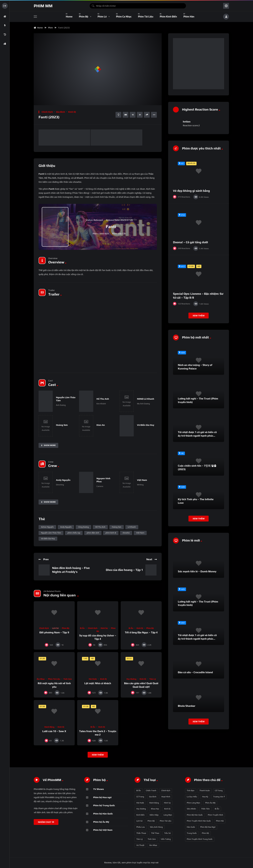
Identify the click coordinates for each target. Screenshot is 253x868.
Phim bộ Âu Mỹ (101, 822)
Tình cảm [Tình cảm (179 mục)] (152, 839)
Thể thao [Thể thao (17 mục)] (155, 833)
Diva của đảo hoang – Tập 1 (124, 570)
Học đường (131, 679)
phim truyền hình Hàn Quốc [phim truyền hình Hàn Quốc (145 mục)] (199, 821)
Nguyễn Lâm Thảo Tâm (51, 533)
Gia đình (60, 112)
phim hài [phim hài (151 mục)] (220, 821)
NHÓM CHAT (46, 822)
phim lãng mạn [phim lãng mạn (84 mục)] (194, 803)
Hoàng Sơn (117, 527)
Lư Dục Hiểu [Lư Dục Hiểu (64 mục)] (192, 797)
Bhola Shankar (187, 706)
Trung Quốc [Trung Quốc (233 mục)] (192, 833)
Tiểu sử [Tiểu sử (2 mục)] (167, 833)
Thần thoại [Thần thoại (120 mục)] (141, 833)
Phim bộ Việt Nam (103, 830)
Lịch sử (55, 628)
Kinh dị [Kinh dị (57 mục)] (167, 809)
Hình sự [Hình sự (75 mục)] (167, 803)
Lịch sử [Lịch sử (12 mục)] (139, 821)
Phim (51, 28)
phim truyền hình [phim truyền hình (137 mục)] (215, 815)
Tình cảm (68, 679)
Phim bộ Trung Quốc (104, 805)
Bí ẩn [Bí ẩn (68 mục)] (139, 791)
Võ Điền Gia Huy (48, 539)
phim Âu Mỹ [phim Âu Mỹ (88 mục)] (210, 803)
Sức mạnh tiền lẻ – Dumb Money (197, 571)
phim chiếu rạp (74, 533)
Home (38, 28)
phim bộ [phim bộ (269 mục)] (205, 833)
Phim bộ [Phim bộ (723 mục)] (151, 821)
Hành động (49, 727)
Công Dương (83, 527)
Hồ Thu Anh (50, 178)
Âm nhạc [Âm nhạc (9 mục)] (153, 845)
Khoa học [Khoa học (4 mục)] (155, 809)
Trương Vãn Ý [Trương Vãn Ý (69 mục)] (219, 797)
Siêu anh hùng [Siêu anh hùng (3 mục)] (156, 827)
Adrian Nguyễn (47, 527)
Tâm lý (153, 679)
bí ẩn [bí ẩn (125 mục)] (217, 809)
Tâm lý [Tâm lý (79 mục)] (139, 839)
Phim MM (43, 6)
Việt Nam (140, 533)
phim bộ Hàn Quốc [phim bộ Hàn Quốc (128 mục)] (195, 815)
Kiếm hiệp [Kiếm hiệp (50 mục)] (154, 815)
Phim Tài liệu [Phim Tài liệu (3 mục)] (166, 821)
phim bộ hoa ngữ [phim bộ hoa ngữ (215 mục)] (208, 827)
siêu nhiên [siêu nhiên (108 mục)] (192, 809)
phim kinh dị (111, 533)
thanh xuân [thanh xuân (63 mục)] (205, 791)
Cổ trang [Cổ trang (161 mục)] (140, 797)
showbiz (126, 533)
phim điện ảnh (93, 533)
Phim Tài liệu (54, 679)
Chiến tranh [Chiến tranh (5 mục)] (151, 791)
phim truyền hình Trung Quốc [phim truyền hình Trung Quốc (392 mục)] (200, 839)
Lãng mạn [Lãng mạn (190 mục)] (168, 815)
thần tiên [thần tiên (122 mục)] (205, 809)
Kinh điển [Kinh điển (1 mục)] (140, 815)
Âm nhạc (41, 679)
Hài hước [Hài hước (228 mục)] (140, 803)
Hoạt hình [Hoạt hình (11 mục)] (166, 797)
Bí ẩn (82, 628)
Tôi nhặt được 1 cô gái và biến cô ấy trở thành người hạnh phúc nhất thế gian (197, 436)
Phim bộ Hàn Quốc (103, 814)
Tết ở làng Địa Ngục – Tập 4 (141, 632)
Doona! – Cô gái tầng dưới (190, 242)
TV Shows (99, 789)
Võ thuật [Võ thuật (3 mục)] (140, 845)
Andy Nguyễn (66, 527)
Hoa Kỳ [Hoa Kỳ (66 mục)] (205, 797)
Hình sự (104, 628)
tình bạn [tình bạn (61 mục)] (191, 791)
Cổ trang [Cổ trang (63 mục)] (219, 791)
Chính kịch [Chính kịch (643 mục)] (166, 791)
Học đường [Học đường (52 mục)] (141, 809)
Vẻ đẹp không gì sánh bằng (191, 191)
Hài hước (93, 679)
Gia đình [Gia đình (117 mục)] (153, 797)
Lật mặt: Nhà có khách (98, 683)
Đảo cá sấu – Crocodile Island (195, 672)
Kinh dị (72, 112)
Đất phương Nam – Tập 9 (54, 632)
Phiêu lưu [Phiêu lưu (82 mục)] (141, 827)
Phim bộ (66, 628)
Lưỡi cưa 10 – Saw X (54, 731)
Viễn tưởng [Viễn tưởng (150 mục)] (166, 839)
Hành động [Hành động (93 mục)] (154, 803)
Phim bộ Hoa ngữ (102, 797)
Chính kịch (47, 112)
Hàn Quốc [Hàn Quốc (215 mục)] (191, 827)
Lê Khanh (78, 178)
